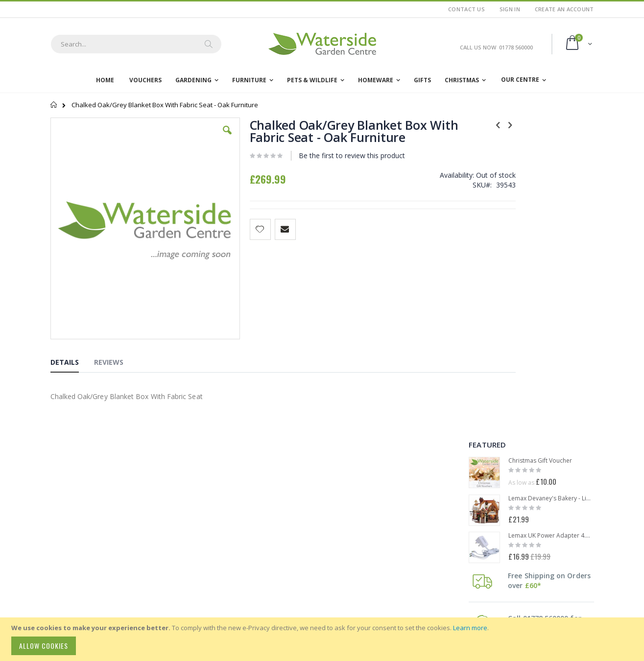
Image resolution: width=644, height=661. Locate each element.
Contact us (206, 523)
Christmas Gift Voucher (540, 148)
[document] (323, 639)
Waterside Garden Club (318, 535)
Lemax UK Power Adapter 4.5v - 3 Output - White (551, 223)
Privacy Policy (303, 512)
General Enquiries (103, 541)
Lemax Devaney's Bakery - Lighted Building (551, 186)
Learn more (470, 628)
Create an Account (564, 9)
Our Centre (520, 80)
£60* (533, 272)
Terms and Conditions (315, 501)
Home (54, 105)
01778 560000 (70, 516)
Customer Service (102, 547)
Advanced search (216, 501)
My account (207, 478)
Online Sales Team (104, 553)
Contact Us (466, 9)
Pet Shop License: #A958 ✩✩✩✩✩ (334, 546)
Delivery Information (313, 478)
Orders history (211, 490)
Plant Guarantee (307, 523)
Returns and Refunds (314, 490)
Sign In (510, 9)
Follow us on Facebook (321, 561)
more (548, 348)
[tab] (72, 308)
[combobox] (136, 44)
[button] (204, 138)
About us (203, 512)
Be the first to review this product (327, 155)
